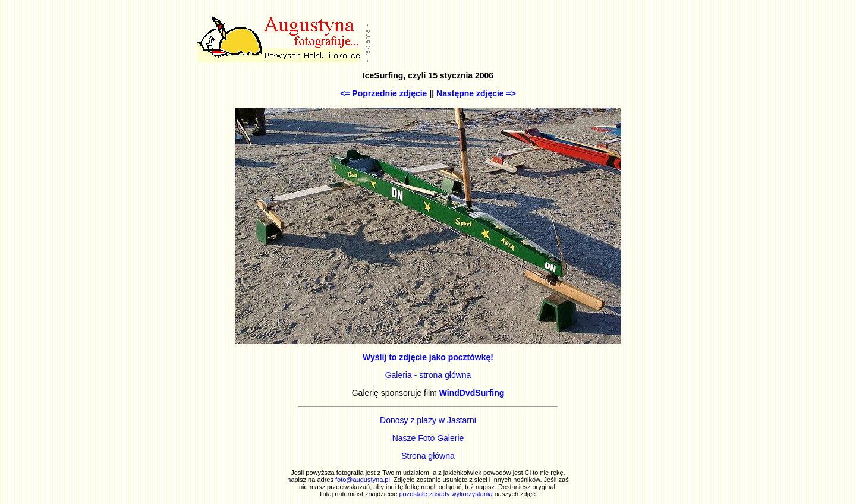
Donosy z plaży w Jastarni (428, 420)
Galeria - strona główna (428, 375)
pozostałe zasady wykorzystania (446, 494)
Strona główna (428, 456)
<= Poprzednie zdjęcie (383, 93)
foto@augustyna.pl (363, 480)
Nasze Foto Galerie (428, 438)
